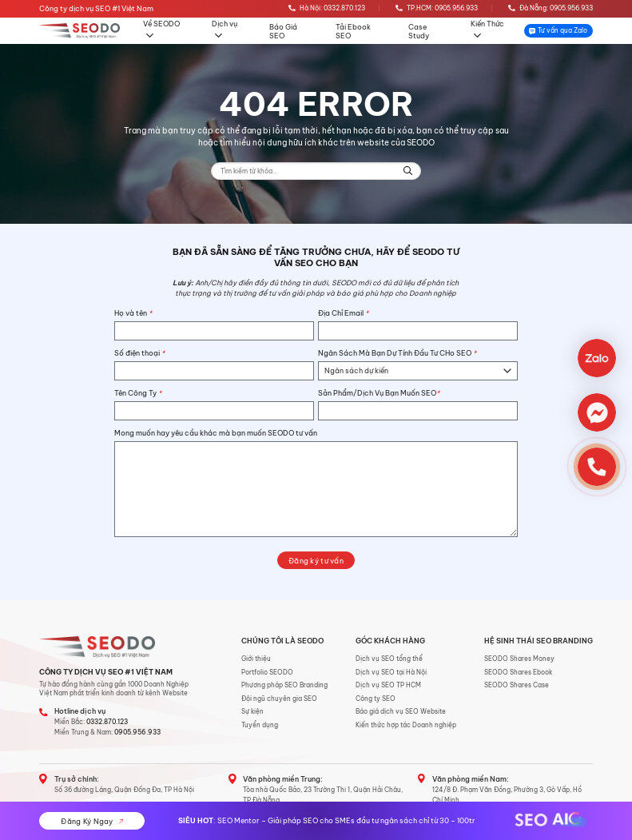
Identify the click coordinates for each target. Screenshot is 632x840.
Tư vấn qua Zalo (558, 30)
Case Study (419, 31)
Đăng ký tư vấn (316, 561)
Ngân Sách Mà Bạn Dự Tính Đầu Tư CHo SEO (397, 353)
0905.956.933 (137, 732)
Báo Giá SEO (283, 31)
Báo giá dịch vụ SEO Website (401, 711)
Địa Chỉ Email (343, 313)
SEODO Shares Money (519, 659)
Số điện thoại (139, 353)
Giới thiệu (256, 659)
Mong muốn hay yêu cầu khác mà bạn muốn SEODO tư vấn (216, 433)
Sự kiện (252, 711)
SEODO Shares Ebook (518, 672)
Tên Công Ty (138, 393)
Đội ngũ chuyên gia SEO (279, 699)
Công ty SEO (376, 699)
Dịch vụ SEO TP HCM (388, 685)
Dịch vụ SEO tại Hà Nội (391, 672)
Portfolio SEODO (267, 672)
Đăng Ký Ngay (92, 821)
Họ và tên (133, 313)
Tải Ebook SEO (353, 31)
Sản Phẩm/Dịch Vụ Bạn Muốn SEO (379, 393)
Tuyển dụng (260, 725)
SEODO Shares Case (517, 685)
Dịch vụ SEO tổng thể (389, 659)
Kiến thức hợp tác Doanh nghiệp (406, 725)
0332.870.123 (107, 722)
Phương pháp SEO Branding (284, 685)
